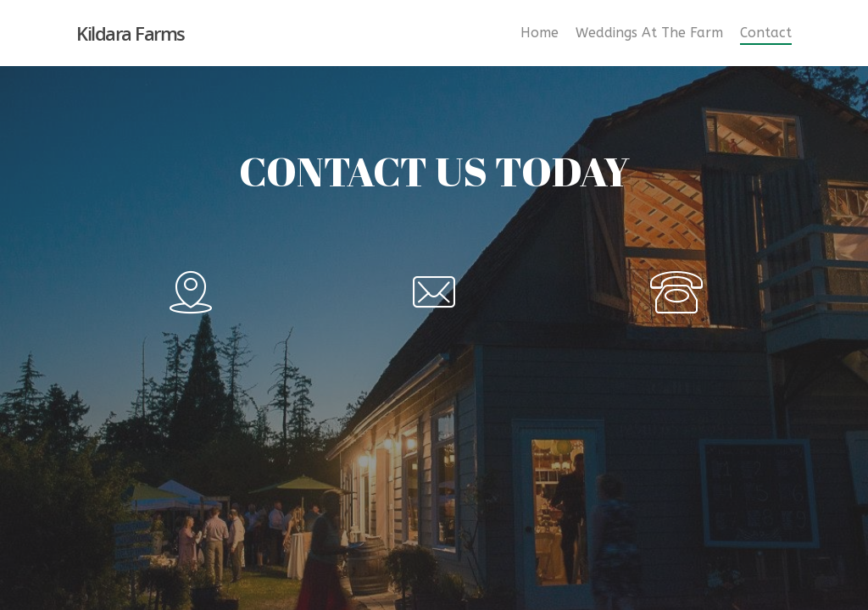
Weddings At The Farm (649, 33)
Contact (766, 33)
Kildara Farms (131, 33)
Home (540, 33)
